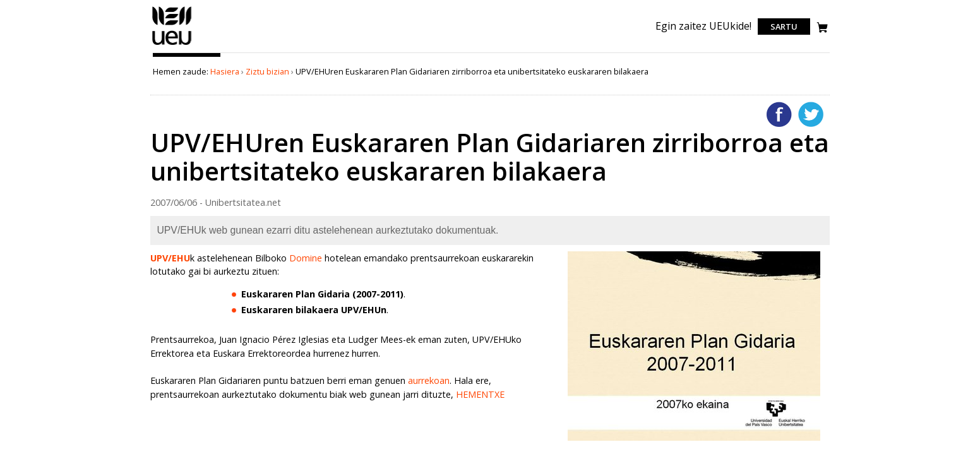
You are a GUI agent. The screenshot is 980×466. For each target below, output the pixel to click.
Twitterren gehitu (811, 114)
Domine (306, 258)
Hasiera (225, 71)
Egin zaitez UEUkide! (703, 26)
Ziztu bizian (267, 71)
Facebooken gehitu (779, 114)
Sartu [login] (784, 27)
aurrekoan (429, 380)
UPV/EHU (170, 258)
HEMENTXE (480, 394)
